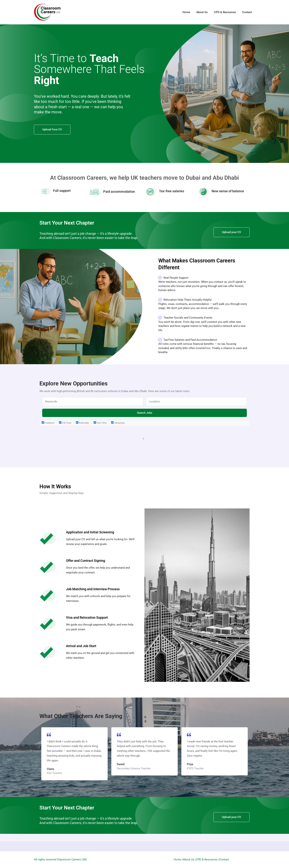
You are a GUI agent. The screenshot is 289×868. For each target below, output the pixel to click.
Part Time (100, 423)
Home (186, 12)
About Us (202, 12)
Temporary (118, 423)
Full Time (65, 423)
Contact (247, 12)
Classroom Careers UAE (72, 860)
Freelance (48, 423)
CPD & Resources (225, 12)
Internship (82, 423)
